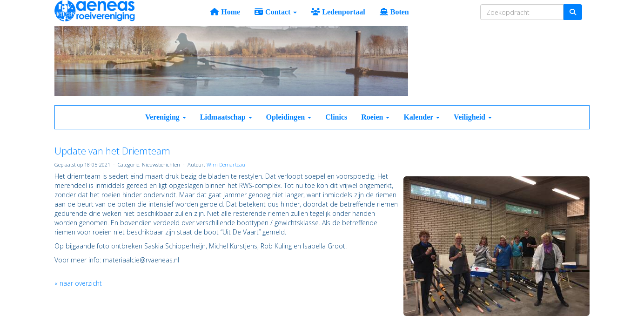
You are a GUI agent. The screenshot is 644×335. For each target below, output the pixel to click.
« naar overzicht (78, 283)
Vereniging (166, 117)
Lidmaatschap (226, 117)
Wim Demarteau (226, 164)
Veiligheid (473, 117)
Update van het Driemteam (112, 151)
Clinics (336, 117)
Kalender (422, 117)
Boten (394, 12)
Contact (275, 12)
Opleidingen (289, 117)
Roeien (375, 117)
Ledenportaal (338, 12)
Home (225, 12)
